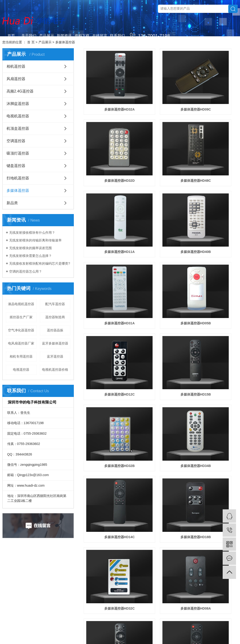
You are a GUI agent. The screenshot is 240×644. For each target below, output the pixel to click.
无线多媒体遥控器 (161, 353)
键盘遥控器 (16, 166)
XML (221, 627)
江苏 (86, 633)
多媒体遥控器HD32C (214, 301)
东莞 (155, 633)
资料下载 (82, 36)
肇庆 (180, 633)
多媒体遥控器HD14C (108, 301)
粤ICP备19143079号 (159, 627)
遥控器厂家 (107, 627)
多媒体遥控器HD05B (161, 196)
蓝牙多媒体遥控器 (55, 343)
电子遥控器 (92, 627)
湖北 (124, 633)
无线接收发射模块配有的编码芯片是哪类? (40, 263)
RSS (214, 627)
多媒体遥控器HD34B (214, 248)
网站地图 (203, 627)
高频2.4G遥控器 (20, 91)
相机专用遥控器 (21, 356)
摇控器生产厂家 (21, 317)
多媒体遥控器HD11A (161, 143)
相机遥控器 (16, 66)
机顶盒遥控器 (18, 128)
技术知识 (118, 589)
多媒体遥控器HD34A (214, 406)
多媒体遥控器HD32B (161, 248)
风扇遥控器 (16, 79)
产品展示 (47, 36)
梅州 (128, 639)
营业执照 (62, 582)
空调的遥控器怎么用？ (26, 271)
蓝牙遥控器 (55, 356)
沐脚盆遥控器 (18, 104)
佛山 (149, 633)
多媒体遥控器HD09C (161, 90)
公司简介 (62, 575)
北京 (117, 633)
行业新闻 (118, 582)
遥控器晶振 (55, 330)
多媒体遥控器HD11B (161, 406)
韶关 (109, 639)
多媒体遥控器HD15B (108, 248)
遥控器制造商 (55, 317)
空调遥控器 (16, 141)
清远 (116, 639)
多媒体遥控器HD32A (108, 90)
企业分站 (190, 627)
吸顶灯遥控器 (18, 153)
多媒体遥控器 (18, 191)
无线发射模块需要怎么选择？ (30, 256)
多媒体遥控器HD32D (214, 90)
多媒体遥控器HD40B (214, 143)
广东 (73, 633)
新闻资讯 (64, 36)
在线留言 (100, 36)
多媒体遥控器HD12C (214, 196)
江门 (174, 633)
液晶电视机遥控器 (21, 304)
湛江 (225, 633)
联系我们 (117, 36)
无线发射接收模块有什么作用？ (32, 233)
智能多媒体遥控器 (108, 406)
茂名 (231, 633)
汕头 (193, 633)
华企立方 (49, 633)
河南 (92, 633)
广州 (136, 633)
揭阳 (206, 633)
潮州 (199, 633)
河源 (135, 639)
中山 (161, 633)
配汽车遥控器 (55, 304)
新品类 (12, 203)
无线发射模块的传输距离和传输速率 (35, 240)
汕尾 (212, 633)
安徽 (130, 633)
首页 (11, 36)
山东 (79, 633)
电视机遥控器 (18, 116)
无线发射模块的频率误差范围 (30, 248)
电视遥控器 (21, 370)
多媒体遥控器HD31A (108, 196)
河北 (98, 633)
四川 (111, 633)
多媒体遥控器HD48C (108, 143)
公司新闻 (118, 575)
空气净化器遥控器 (21, 330)
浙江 (105, 633)
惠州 (187, 633)
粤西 (218, 633)
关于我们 (29, 36)
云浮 (122, 639)
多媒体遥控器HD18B (161, 301)
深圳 (142, 633)
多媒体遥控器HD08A (108, 353)
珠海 (168, 633)
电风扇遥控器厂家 (21, 343)
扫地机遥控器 (18, 178)
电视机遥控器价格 (55, 370)
